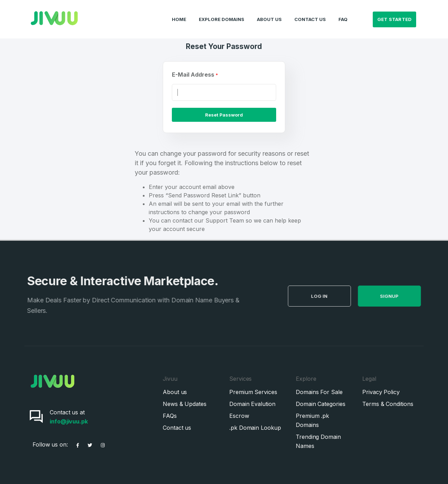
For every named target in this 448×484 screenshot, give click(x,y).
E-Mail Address (195, 75)
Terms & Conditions (388, 404)
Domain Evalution (252, 404)
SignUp (400, 296)
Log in (330, 296)
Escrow (239, 416)
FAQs (170, 416)
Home (179, 13)
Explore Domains (222, 13)
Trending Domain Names (318, 441)
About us (175, 392)
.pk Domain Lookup (255, 428)
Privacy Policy (381, 392)
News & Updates (185, 404)
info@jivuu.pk (69, 421)
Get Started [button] (395, 13)
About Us (269, 13)
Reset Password (224, 115)
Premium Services (253, 392)
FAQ (343, 13)
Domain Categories (321, 404)
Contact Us (310, 13)
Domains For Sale (319, 392)
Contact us (177, 428)
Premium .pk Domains (312, 420)
